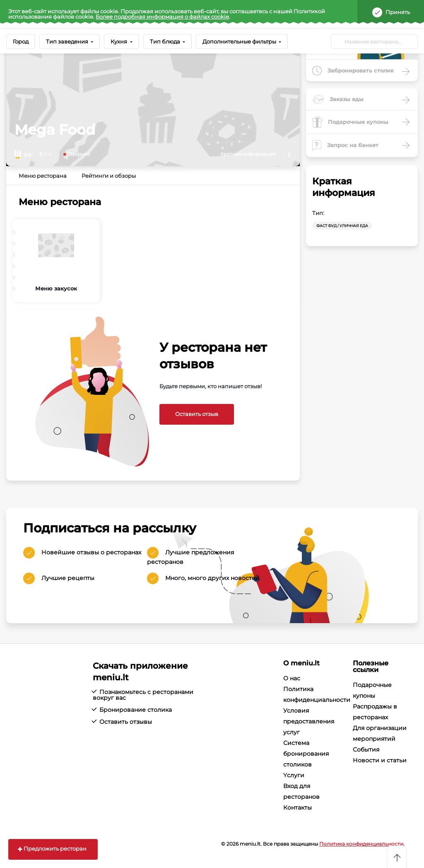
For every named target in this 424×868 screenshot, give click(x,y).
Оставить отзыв (197, 414)
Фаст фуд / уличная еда (342, 226)
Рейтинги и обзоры (109, 176)
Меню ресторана (43, 176)
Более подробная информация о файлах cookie (162, 17)
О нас (292, 678)
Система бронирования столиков (306, 754)
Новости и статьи (380, 760)
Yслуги (294, 775)
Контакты (298, 808)
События (366, 750)
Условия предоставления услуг (309, 721)
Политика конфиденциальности (361, 844)
